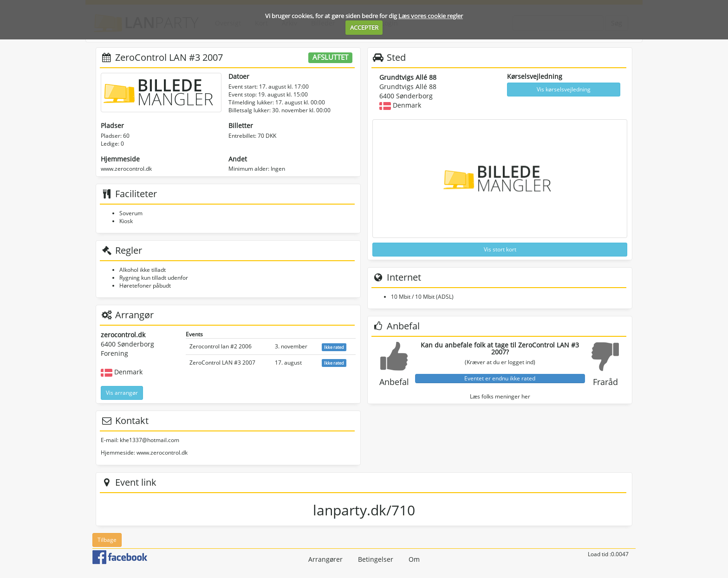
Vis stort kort (500, 249)
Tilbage (107, 540)
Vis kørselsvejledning (564, 89)
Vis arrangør (122, 393)
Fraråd (605, 382)
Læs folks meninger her (500, 396)
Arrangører (325, 559)
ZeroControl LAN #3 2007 (222, 363)
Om (414, 559)
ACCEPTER (364, 27)
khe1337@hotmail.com (149, 440)
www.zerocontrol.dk (126, 169)
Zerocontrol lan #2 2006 (221, 346)
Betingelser (376, 559)
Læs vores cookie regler (431, 16)
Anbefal (394, 382)
